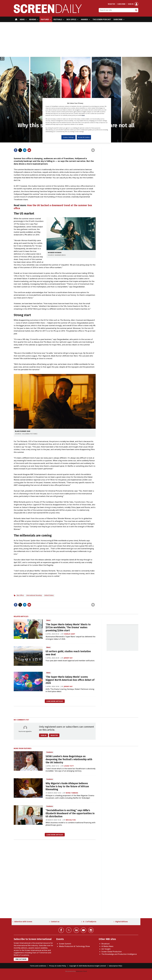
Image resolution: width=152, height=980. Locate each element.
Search (136, 10)
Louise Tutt (69, 766)
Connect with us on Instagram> (91, 930)
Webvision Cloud (81, 971)
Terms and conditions (38, 966)
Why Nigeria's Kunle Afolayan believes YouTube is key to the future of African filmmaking (67, 786)
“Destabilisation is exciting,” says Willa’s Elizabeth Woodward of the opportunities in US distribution (70, 813)
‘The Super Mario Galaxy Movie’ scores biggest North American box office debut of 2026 (70, 680)
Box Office (20, 595)
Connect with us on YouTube (83, 930)
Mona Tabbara (72, 793)
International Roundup (34, 595)
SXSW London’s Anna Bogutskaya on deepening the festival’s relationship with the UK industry (69, 759)
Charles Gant (69, 634)
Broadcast (106, 944)
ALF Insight (106, 949)
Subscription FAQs (115, 966)
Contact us (55, 922)
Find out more (21, 959)
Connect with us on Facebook (61, 930)
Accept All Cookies (84, 137)
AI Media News (107, 946)
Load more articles (55, 701)
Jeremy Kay (68, 658)
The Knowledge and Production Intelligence (119, 954)
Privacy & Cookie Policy (58, 966)
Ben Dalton (71, 820)
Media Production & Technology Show (74, 946)
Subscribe (121, 4)
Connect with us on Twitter (69, 930)
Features (50, 752)
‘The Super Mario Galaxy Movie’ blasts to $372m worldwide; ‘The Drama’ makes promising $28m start (68, 628)
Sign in (131, 4)
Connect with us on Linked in (76, 930)
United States (49, 595)
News (48, 620)
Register (111, 4)
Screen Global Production (112, 952)
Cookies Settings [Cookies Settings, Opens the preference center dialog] (68, 137)
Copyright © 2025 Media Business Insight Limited (87, 966)
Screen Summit (65, 944)
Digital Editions (122, 922)
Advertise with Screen (23, 922)
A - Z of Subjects (90, 922)
